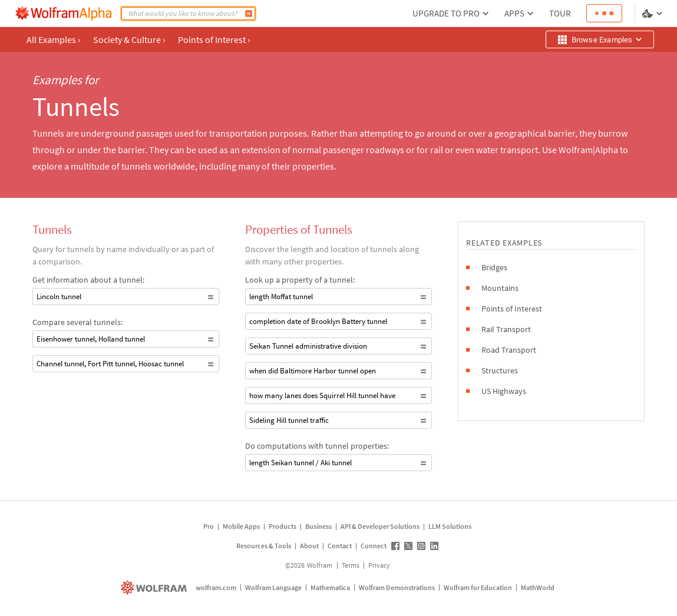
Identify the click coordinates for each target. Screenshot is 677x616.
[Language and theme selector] (653, 14)
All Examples (53, 39)
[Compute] (249, 14)
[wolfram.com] (155, 587)
